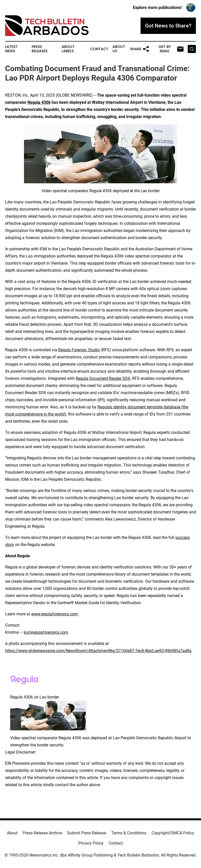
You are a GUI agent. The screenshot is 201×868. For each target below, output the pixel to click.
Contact (99, 49)
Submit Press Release (87, 833)
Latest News (11, 49)
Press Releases (40, 49)
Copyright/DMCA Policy (173, 833)
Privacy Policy (91, 843)
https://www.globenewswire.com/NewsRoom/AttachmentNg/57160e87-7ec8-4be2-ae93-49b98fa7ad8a (98, 651)
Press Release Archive (42, 833)
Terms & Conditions (129, 833)
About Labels (68, 49)
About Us (119, 49)
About (12, 833)
